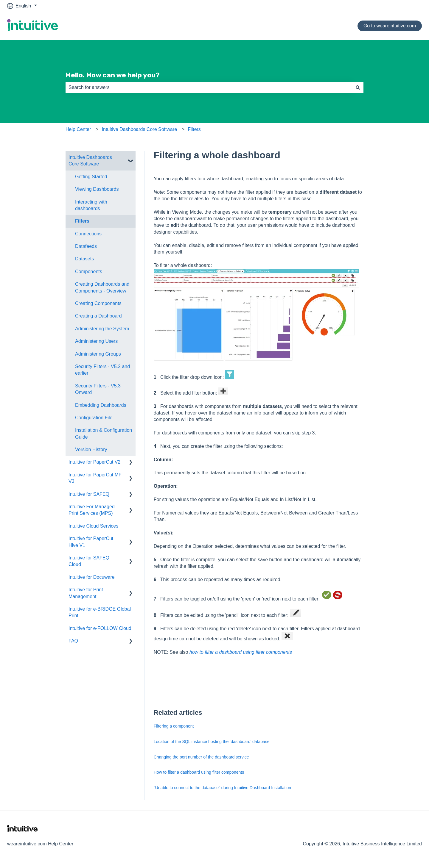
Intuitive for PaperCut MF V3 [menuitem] (95, 478)
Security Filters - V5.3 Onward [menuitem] (98, 389)
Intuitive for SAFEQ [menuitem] (89, 494)
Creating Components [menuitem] (98, 303)
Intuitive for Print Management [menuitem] (86, 593)
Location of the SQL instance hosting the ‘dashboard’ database (212, 742)
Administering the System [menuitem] (102, 329)
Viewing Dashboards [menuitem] (97, 189)
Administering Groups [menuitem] (98, 354)
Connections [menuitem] (88, 234)
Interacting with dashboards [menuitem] (91, 205)
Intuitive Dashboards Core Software (140, 129)
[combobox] (209, 87)
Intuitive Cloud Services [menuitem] (93, 526)
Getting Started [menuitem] (91, 177)
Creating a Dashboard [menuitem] (98, 316)
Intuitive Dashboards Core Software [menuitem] (90, 161)
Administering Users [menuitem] (96, 341)
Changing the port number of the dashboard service (201, 757)
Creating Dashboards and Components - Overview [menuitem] (102, 287)
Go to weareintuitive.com (390, 26)
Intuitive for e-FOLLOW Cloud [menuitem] (100, 628)
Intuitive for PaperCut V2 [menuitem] (94, 462)
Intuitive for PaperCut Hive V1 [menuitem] (91, 542)
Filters (194, 129)
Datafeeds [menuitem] (86, 246)
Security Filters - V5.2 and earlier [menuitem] (102, 370)
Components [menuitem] (89, 272)
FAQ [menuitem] (73, 641)
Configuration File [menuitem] (94, 418)
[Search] (358, 87)
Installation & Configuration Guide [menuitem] (104, 433)
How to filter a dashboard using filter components (199, 772)
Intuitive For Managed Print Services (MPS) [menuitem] (92, 510)
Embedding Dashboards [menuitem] (101, 405)
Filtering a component (174, 726)
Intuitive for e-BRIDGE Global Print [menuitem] (100, 612)
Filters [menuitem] (82, 221)
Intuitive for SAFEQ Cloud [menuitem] (89, 561)
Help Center (78, 129)
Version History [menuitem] (91, 449)
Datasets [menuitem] (84, 259)
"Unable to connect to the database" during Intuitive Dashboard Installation (222, 788)
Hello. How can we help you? (113, 75)
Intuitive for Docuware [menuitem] (92, 577)
